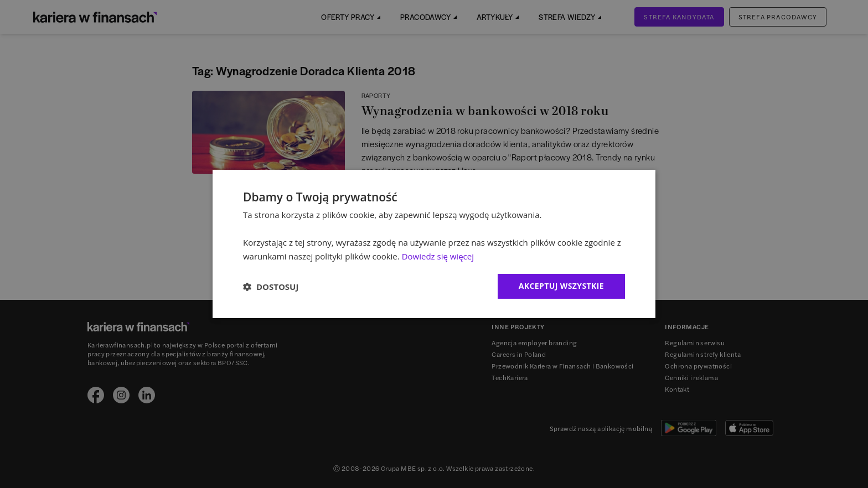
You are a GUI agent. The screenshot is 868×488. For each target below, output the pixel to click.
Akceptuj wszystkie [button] (561, 286)
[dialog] (434, 244)
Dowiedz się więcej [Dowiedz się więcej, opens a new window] (438, 256)
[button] (271, 287)
